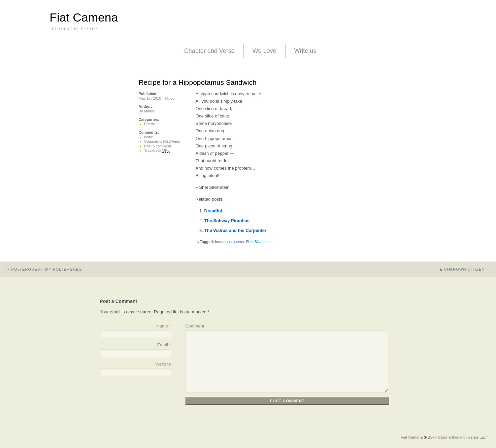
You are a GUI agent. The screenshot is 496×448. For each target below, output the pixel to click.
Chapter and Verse (209, 51)
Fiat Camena (84, 18)
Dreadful (213, 211)
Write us (305, 51)
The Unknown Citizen (465, 269)
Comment (195, 326)
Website (163, 364)
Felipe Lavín (478, 437)
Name (162, 326)
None (148, 137)
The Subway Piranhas (227, 221)
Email (162, 345)
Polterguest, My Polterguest (42, 269)
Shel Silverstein (259, 242)
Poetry (150, 124)
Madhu (150, 111)
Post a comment (158, 146)
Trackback (157, 151)
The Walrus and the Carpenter (235, 230)
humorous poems (229, 242)
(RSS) (429, 437)
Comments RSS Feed (162, 141)
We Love (264, 51)
